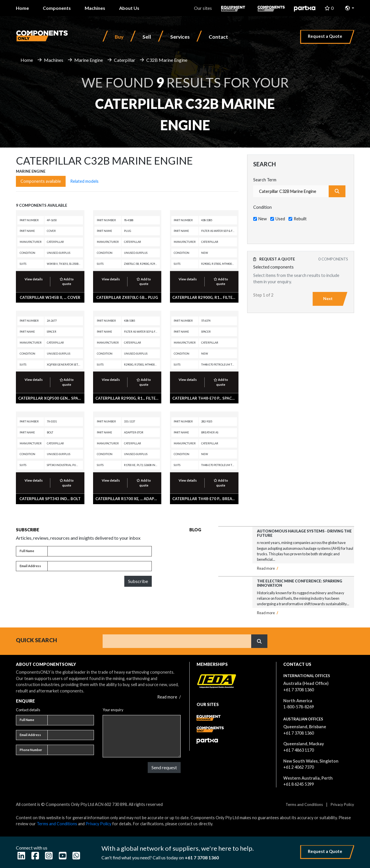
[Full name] (100, 551)
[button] (350, 8)
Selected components (273, 267)
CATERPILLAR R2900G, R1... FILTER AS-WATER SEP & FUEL (224, 297)
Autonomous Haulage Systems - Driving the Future (304, 533)
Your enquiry (113, 710)
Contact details (28, 710)
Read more (268, 568)
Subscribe (138, 581)
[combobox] (291, 191)
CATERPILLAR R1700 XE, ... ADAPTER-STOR (134, 499)
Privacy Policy (342, 804)
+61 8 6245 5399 (299, 784)
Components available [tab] (41, 181)
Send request (164, 767)
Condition (262, 207)
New (263, 219)
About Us (129, 8)
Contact (218, 37)
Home (22, 8)
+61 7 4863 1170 (299, 750)
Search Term (265, 180)
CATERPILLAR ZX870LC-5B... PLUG (127, 297)
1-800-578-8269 (299, 707)
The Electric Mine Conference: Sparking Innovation (300, 583)
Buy (119, 37)
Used (280, 219)
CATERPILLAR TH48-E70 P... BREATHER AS (210, 499)
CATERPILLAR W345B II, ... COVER (50, 297)
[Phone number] (71, 750)
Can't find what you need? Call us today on (160, 857)
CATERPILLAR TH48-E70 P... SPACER (204, 398)
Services (180, 37)
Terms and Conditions (304, 804)
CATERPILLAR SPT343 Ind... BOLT (50, 499)
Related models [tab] (84, 181)
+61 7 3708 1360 (299, 690)
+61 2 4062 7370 (299, 767)
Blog (195, 530)
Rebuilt (300, 219)
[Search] (177, 641)
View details (34, 279)
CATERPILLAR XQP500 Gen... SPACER (52, 398)
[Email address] (100, 566)
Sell (147, 37)
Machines (95, 8)
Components (57, 8)
